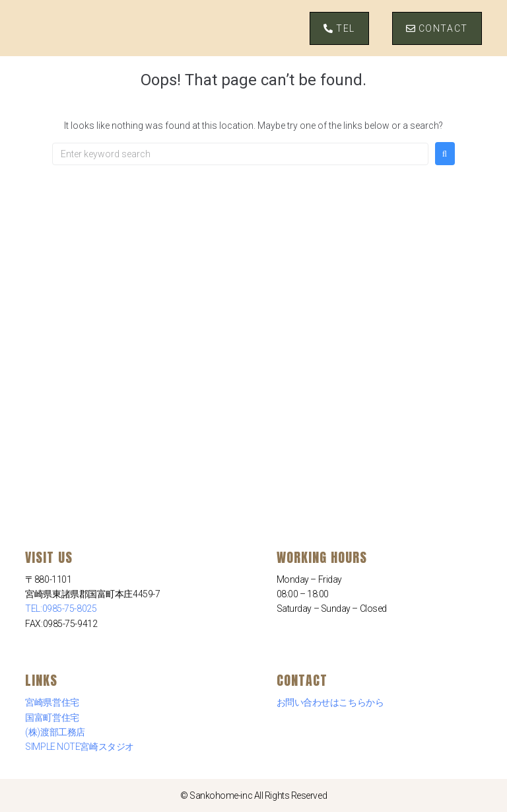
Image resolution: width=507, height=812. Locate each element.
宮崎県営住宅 (52, 702)
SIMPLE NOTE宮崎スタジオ (79, 747)
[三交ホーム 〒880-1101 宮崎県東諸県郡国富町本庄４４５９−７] (253, 271)
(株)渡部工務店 (55, 732)
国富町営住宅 (52, 718)
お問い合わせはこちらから (330, 702)
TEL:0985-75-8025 (61, 609)
